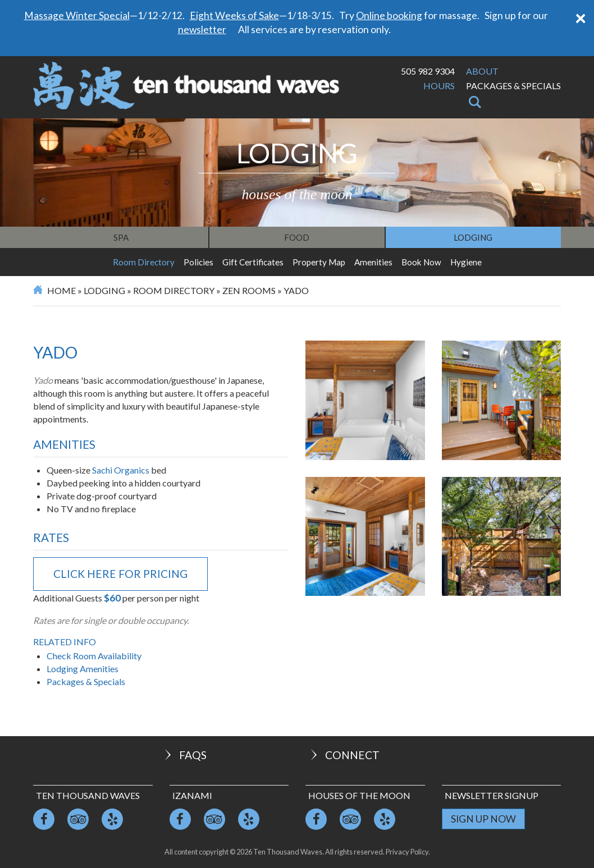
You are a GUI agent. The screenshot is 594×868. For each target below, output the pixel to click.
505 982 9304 (428, 71)
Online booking (389, 15)
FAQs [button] (184, 755)
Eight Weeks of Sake (234, 15)
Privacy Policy (407, 852)
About (482, 71)
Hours (439, 86)
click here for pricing (120, 574)
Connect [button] (344, 755)
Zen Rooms (249, 290)
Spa (121, 237)
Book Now (421, 262)
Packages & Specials (513, 86)
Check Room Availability (94, 656)
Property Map (319, 262)
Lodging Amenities (83, 669)
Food (297, 237)
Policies (198, 262)
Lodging (473, 237)
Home (61, 290)
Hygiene (466, 262)
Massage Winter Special (77, 15)
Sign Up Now (483, 819)
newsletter (202, 29)
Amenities (373, 262)
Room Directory (144, 262)
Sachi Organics (121, 470)
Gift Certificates (253, 262)
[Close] (581, 17)
